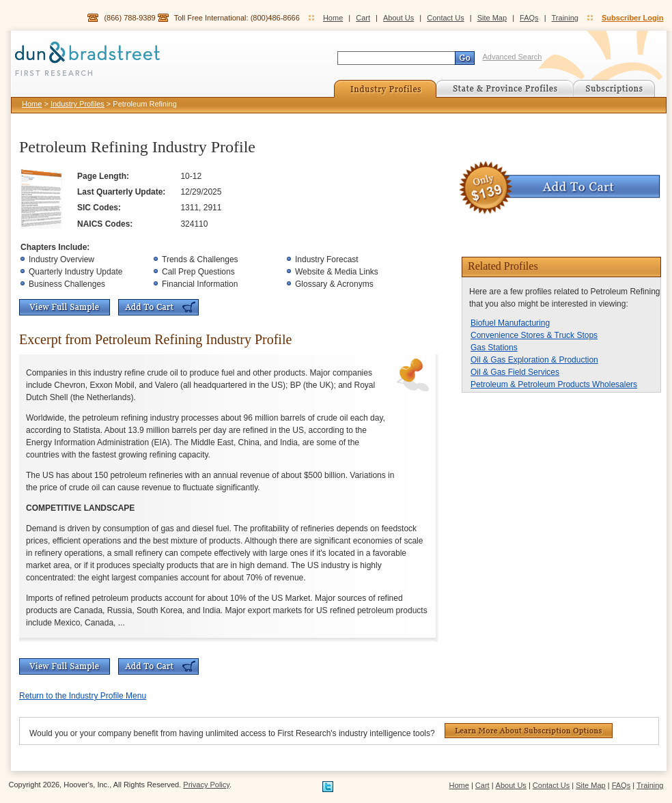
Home (333, 18)
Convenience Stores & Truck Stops (534, 335)
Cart (363, 18)
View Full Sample (65, 307)
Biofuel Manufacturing (510, 323)
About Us (398, 18)
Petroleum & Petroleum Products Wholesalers (554, 384)
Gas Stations (494, 348)
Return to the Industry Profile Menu (83, 696)
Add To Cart (158, 307)
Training (565, 18)
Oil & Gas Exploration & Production (534, 360)
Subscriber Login (632, 18)
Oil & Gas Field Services (515, 372)
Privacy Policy (206, 785)
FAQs (529, 18)
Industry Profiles (78, 104)
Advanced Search (513, 57)
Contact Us (445, 18)
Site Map (492, 18)
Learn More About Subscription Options (529, 731)
